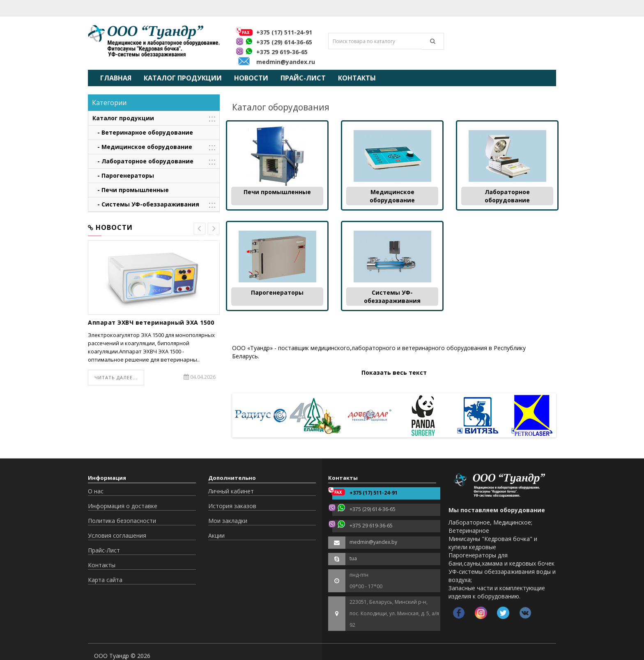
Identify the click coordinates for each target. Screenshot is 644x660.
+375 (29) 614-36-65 (284, 42)
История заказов (232, 506)
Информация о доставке (123, 506)
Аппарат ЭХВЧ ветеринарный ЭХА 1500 (151, 322)
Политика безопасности (122, 521)
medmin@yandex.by (373, 542)
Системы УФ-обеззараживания (392, 297)
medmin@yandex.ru (286, 62)
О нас (96, 491)
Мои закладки (228, 521)
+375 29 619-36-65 (282, 52)
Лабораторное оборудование (507, 196)
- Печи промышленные (131, 190)
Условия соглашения (117, 535)
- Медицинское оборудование (142, 147)
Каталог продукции (183, 78)
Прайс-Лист (303, 78)
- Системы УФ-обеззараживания (146, 204)
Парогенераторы (277, 292)
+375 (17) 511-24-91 (284, 32)
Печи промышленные (277, 192)
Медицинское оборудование (392, 196)
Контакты (357, 78)
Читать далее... (116, 377)
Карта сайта (105, 580)
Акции (216, 535)
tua (353, 558)
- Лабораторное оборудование (143, 161)
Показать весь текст (394, 372)
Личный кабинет (231, 491)
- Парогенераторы (123, 175)
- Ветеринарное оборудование (143, 132)
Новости (251, 78)
